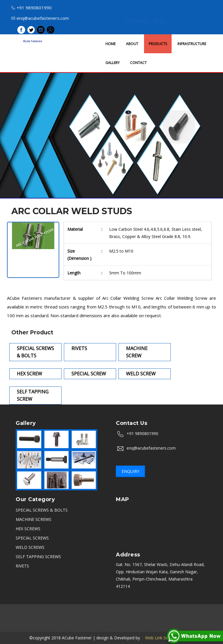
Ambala (175, 611)
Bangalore (42, 611)
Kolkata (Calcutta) (117, 618)
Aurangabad (85, 611)
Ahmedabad (68, 618)
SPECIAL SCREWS (32, 538)
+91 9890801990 (32, 8)
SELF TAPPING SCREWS (38, 557)
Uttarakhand (150, 618)
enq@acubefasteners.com (40, 18)
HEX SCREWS (28, 529)
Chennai (109, 611)
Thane (172, 618)
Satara (129, 625)
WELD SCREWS (30, 547)
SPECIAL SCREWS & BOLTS (42, 510)
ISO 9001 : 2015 (145, 21)
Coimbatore (86, 625)
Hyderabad (197, 611)
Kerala (64, 625)
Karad (145, 625)
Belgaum (110, 625)
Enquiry (131, 471)
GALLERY (113, 63)
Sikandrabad (24, 618)
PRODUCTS (158, 44)
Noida (141, 611)
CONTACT (138, 63)
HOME (110, 44)
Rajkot (46, 618)
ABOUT (132, 44)
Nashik (63, 611)
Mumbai (20, 611)
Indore (157, 611)
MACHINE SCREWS (34, 519)
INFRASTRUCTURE (192, 44)
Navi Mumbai (195, 618)
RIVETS (22, 566)
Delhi (126, 611)
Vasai (160, 625)
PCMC (90, 618)
